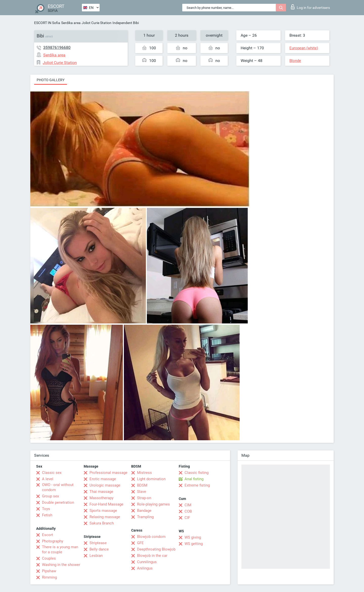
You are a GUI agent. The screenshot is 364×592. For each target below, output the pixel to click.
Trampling (145, 517)
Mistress (144, 473)
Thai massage (101, 492)
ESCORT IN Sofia (47, 23)
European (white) (304, 48)
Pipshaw (49, 571)
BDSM (142, 485)
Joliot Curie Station (97, 23)
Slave (142, 492)
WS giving (193, 537)
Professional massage (108, 473)
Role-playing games (153, 504)
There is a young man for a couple (60, 550)
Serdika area (71, 23)
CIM (188, 505)
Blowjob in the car (152, 556)
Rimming (49, 577)
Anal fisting (194, 479)
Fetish (47, 515)
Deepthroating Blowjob (156, 549)
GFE (140, 543)
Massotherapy (101, 498)
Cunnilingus (147, 562)
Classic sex (52, 473)
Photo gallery (51, 80)
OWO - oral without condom (58, 487)
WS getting (194, 544)
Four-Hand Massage (106, 504)
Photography (53, 541)
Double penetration (58, 502)
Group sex (50, 496)
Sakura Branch (102, 523)
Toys (46, 509)
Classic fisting (197, 473)
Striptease (98, 543)
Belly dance (99, 549)
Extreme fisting (197, 485)
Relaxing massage (105, 517)
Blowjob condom (151, 537)
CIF (187, 518)
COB (188, 511)
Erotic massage (103, 479)
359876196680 (57, 47)
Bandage (144, 511)
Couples (49, 558)
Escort (48, 535)
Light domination (151, 479)
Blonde (295, 61)
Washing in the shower (61, 565)
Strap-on (144, 498)
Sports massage (103, 511)
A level (48, 479)
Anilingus (145, 568)
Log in (310, 7)
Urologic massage (105, 485)
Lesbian (96, 556)
